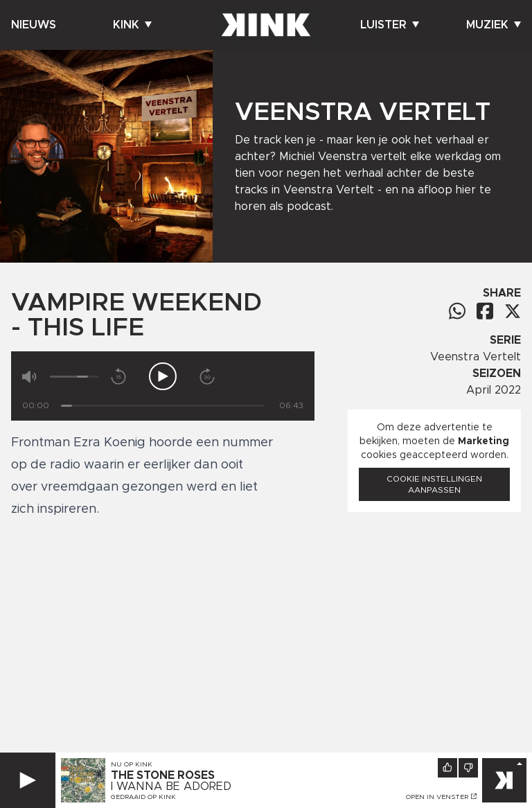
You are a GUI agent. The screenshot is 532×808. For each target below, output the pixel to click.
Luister (390, 25)
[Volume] (74, 377)
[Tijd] (163, 406)
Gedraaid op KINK (143, 797)
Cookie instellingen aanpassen (434, 484)
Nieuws (34, 25)
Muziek (494, 25)
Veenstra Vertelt (476, 357)
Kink (132, 25)
